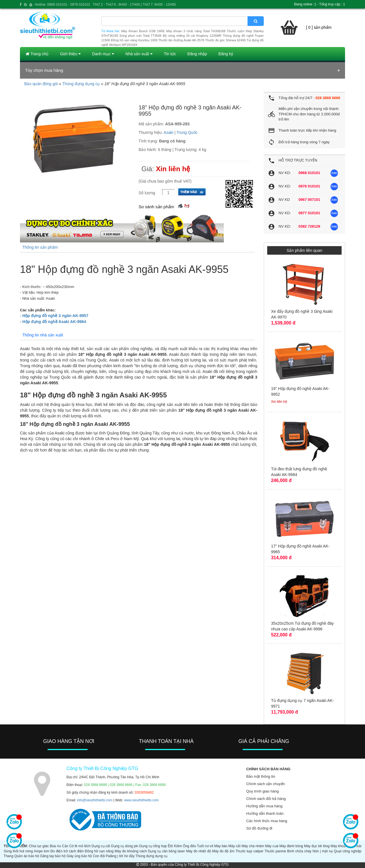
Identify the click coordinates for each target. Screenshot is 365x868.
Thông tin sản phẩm (40, 247)
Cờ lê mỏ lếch (80, 846)
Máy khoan (339, 846)
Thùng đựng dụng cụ (81, 84)
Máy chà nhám (253, 846)
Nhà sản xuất (139, 54)
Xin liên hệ (173, 169)
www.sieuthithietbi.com (141, 800)
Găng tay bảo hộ (53, 856)
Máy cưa (272, 846)
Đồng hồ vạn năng (99, 851)
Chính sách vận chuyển (265, 784)
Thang (9, 856)
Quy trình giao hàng (262, 791)
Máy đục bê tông (317, 846)
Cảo (65, 846)
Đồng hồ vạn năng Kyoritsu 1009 (134, 40)
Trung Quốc (187, 132)
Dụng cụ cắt (101, 846)
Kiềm (178, 846)
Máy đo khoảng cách (131, 851)
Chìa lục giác (39, 846)
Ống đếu (189, 846)
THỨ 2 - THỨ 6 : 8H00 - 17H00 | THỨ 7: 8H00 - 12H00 (134, 5)
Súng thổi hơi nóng (18, 851)
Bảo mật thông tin (260, 776)
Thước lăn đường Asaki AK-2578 (181, 40)
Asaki (169, 132)
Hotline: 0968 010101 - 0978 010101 (63, 5)
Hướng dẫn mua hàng (264, 806)
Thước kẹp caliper (250, 851)
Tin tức (170, 54)
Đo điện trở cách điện (67, 851)
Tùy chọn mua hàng (44, 70)
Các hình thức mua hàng (266, 821)
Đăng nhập (197, 54)
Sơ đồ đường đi (259, 828)
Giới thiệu (70, 54)
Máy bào (221, 846)
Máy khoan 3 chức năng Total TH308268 (196, 31)
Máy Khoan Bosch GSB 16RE (143, 31)
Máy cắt (235, 846)
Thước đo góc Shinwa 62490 (225, 40)
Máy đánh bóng (291, 846)
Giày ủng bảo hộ (79, 856)
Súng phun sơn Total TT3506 (141, 36)
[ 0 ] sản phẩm (319, 27)
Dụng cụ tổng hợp (153, 846)
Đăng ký (226, 54)
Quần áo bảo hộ (27, 856)
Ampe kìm (41, 851)
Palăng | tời (114, 856)
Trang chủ (37, 54)
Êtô (171, 846)
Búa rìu (55, 846)
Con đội (99, 856)
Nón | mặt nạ (323, 851)
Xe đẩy (129, 856)
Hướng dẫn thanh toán (265, 813)
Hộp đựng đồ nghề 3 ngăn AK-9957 (54, 316)
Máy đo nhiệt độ (198, 851)
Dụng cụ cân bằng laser (167, 851)
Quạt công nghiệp (348, 851)
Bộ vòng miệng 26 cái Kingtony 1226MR (192, 36)
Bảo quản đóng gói (41, 84)
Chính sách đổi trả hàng (266, 799)
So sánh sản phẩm (156, 207)
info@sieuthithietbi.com (95, 800)
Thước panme (275, 851)
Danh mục (103, 54)
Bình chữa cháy (299, 851)
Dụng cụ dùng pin (125, 846)
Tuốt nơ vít (205, 846)
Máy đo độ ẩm (223, 851)
